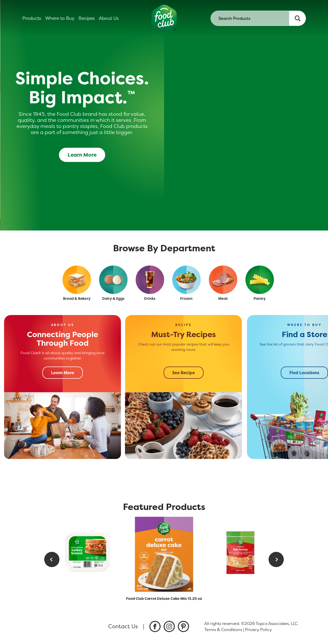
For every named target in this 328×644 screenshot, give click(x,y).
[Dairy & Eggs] (113, 280)
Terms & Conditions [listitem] (223, 630)
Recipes (87, 18)
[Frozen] (186, 280)
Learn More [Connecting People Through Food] (63, 373)
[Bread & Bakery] (77, 280)
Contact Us (123, 626)
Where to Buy (60, 18)
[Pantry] (260, 280)
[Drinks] (150, 280)
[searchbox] (250, 18)
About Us (109, 18)
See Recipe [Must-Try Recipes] (184, 373)
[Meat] (223, 280)
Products (32, 18)
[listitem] (155, 626)
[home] (164, 18)
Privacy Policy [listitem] (258, 630)
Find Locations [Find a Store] (304, 373)
